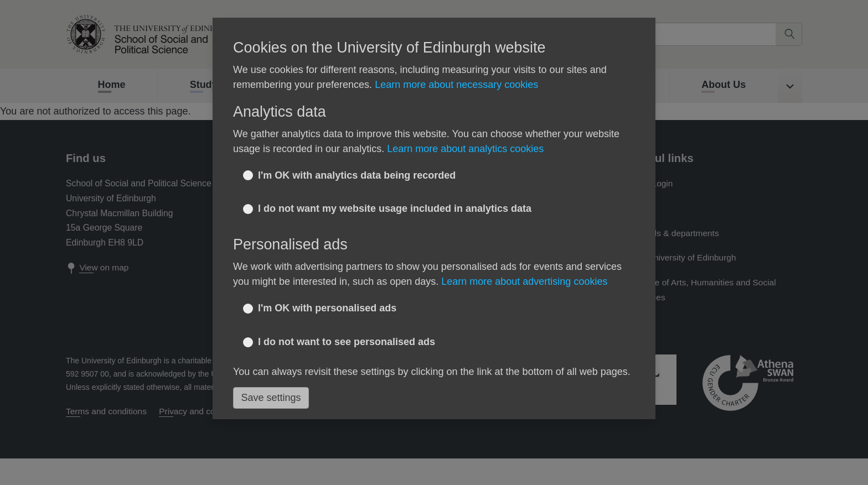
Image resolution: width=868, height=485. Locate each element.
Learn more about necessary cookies (456, 85)
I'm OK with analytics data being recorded (357, 175)
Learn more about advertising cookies (524, 281)
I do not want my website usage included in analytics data (395, 208)
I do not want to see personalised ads (347, 342)
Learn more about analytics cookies (465, 149)
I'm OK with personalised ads (327, 308)
